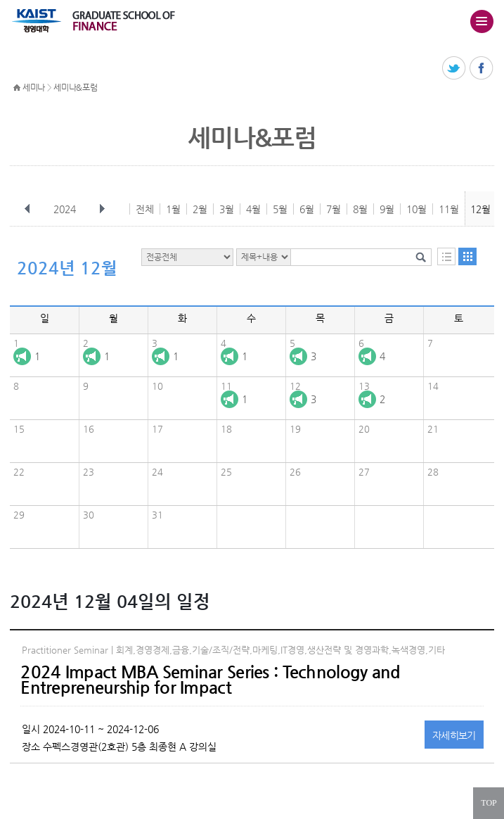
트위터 (454, 69)
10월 (416, 209)
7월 (334, 209)
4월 (253, 209)
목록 (446, 256)
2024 (66, 209)
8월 (360, 209)
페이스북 (482, 69)
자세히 (454, 735)
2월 (200, 209)
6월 (307, 209)
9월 (387, 209)
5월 (280, 209)
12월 (480, 209)
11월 (449, 209)
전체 (145, 209)
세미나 (34, 87)
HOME (17, 88)
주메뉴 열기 (482, 21)
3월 (227, 209)
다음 (102, 209)
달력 (467, 256)
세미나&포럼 (75, 87)
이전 (27, 209)
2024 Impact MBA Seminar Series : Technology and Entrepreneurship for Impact (210, 680)
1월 (173, 209)
